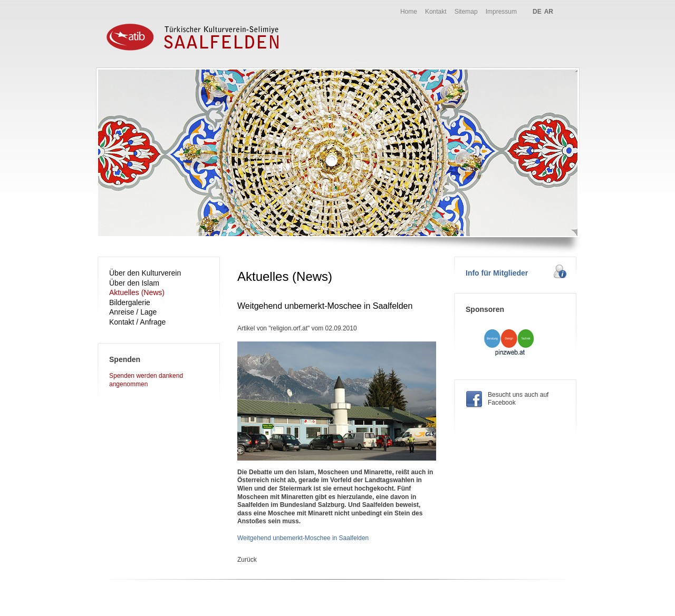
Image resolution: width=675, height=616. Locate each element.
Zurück (247, 560)
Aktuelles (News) (137, 292)
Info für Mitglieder (497, 273)
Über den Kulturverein (145, 273)
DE (537, 12)
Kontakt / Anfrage (137, 322)
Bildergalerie (130, 302)
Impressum (501, 12)
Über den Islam (134, 283)
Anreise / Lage (133, 312)
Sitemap (466, 12)
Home (409, 12)
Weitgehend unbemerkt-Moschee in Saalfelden (303, 538)
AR (549, 12)
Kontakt (436, 12)
